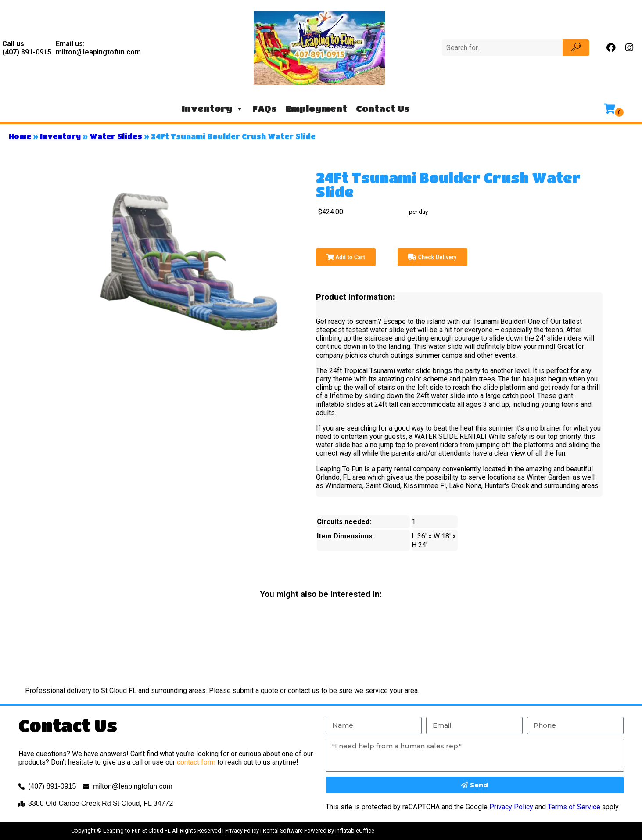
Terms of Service (574, 807)
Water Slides (116, 136)
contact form (196, 762)
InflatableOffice (355, 831)
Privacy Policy (511, 807)
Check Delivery (432, 257)
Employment (316, 109)
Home (20, 136)
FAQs (265, 109)
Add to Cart (346, 257)
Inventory (213, 109)
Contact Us (383, 109)
